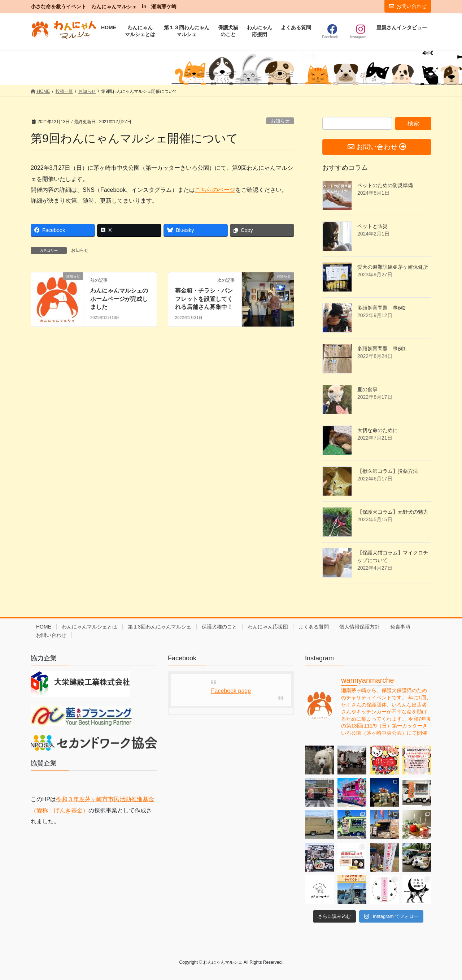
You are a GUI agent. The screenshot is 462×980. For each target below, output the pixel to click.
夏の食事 (367, 389)
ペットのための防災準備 (385, 185)
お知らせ (280, 121)
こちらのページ (215, 190)
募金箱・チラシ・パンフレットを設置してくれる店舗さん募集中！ (204, 299)
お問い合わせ (408, 6)
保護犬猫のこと (219, 627)
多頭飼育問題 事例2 (382, 308)
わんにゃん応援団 (268, 627)
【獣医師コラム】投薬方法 (388, 471)
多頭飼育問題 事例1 (382, 349)
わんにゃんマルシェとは (90, 627)
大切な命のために (378, 430)
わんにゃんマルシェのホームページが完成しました (119, 299)
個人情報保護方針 (359, 627)
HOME (44, 627)
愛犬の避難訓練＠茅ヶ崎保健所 (393, 267)
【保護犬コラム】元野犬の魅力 (393, 512)
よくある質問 (314, 627)
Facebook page (231, 691)
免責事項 (400, 627)
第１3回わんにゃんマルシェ (160, 627)
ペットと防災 (372, 226)
